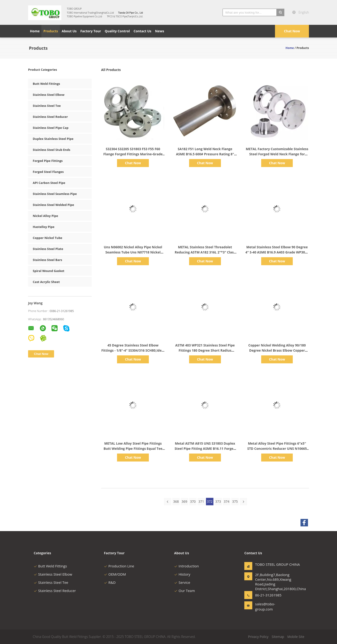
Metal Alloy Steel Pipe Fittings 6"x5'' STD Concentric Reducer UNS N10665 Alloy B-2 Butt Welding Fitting (277, 449)
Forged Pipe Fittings (48, 161)
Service (182, 582)
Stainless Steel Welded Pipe (53, 205)
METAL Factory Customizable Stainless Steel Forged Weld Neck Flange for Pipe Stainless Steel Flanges (277, 154)
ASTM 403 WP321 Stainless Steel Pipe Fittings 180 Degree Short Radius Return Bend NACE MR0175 (205, 350)
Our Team (185, 591)
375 (235, 501)
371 (201, 501)
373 (218, 501)
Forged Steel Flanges (48, 172)
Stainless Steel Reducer (50, 117)
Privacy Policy (258, 637)
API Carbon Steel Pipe (49, 183)
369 (184, 501)
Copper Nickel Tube (48, 238)
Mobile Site (296, 637)
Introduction (187, 566)
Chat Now (292, 31)
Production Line (119, 566)
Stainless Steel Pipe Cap (51, 128)
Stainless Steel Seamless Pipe (55, 194)
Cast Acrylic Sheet (46, 282)
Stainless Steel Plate (48, 249)
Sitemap (278, 637)
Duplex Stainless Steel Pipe (53, 139)
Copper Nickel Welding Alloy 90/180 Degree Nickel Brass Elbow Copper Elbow (277, 350)
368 (176, 501)
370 (193, 501)
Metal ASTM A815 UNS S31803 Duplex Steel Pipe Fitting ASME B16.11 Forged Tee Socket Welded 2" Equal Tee (205, 449)
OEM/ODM (115, 574)
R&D (110, 582)
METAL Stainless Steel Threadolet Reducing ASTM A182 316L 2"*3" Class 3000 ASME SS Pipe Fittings (205, 252)
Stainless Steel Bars (48, 260)
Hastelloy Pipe (44, 227)
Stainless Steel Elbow (49, 95)
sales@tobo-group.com (265, 607)
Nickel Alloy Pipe (45, 216)
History (182, 574)
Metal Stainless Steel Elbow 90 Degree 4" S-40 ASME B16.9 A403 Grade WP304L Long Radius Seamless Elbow (277, 252)
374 (227, 501)
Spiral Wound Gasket (49, 271)
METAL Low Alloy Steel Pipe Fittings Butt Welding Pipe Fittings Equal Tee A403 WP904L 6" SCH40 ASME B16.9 (133, 449)
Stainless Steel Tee (47, 106)
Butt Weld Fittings (46, 84)
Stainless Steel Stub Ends (51, 150)
